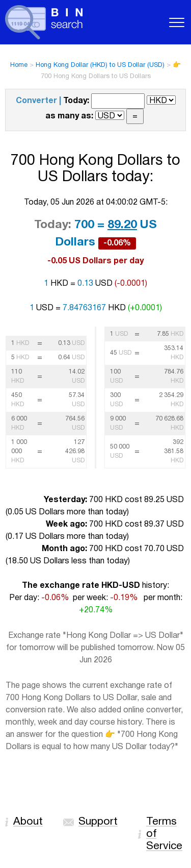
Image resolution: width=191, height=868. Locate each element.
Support (98, 822)
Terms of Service (164, 834)
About (28, 822)
